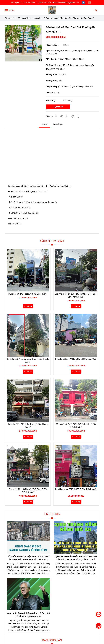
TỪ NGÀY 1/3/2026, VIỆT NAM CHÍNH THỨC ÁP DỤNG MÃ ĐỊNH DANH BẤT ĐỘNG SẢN (28, 558)
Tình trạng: (51, 100)
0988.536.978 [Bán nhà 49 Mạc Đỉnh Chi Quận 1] (44, 2)
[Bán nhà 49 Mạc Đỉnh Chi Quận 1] (24, 43)
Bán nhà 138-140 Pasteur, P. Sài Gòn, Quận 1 (28, 294)
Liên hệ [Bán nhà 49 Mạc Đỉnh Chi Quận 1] (58, 107)
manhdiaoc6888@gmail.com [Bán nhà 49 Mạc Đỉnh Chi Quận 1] (66, 2)
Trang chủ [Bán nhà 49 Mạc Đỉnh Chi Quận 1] (10, 18)
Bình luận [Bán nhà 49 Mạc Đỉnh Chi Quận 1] (58, 124)
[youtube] (90, 2)
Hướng (49, 81)
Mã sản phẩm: (53, 45)
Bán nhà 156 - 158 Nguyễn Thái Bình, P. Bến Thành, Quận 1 (28, 491)
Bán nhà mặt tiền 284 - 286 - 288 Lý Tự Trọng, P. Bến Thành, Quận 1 (76, 295)
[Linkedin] (67, 116)
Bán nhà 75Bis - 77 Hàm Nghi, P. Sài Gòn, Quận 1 (76, 360)
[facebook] (83, 2)
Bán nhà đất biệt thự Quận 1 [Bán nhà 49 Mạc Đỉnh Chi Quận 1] (30, 18)
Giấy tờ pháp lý (53, 87)
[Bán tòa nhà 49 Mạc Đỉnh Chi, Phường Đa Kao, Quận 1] (52, 10)
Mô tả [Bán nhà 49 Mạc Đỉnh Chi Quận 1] (44, 124)
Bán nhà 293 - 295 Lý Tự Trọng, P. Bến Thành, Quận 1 (28, 426)
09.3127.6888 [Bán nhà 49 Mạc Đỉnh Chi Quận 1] (28, 2)
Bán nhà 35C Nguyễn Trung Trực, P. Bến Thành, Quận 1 (28, 360)
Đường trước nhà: (54, 75)
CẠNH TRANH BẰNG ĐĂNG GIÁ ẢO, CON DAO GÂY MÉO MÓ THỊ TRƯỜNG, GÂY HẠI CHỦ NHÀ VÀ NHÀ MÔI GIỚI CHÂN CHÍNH (76, 558)
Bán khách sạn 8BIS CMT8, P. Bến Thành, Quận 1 (76, 491)
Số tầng (49, 65)
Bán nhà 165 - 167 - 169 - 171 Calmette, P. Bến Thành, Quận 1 (76, 426)
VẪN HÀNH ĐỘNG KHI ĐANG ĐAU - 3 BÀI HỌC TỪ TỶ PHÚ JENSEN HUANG (28, 615)
